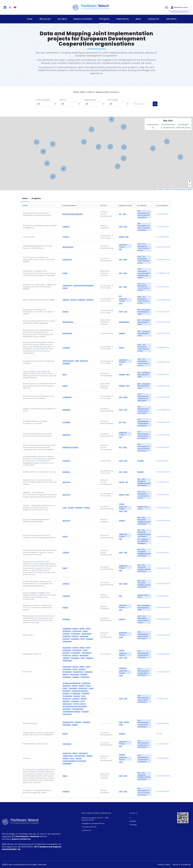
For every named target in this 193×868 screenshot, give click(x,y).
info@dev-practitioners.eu (93, 823)
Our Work (62, 19)
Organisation (90, 100)
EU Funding (113, 100)
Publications (123, 19)
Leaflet (160, 189)
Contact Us (153, 19)
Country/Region (43, 100)
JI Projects (104, 19)
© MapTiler (167, 189)
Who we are (45, 19)
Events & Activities (83, 19)
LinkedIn (133, 821)
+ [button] (190, 181)
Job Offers (171, 19)
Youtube (133, 825)
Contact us (86, 830)
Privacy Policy (164, 865)
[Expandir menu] (45, 19)
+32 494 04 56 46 (89, 827)
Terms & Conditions (182, 865)
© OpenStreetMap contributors (182, 189)
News (138, 19)
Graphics (36, 198)
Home (30, 19)
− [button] (190, 185)
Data (25, 198)
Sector (63, 100)
